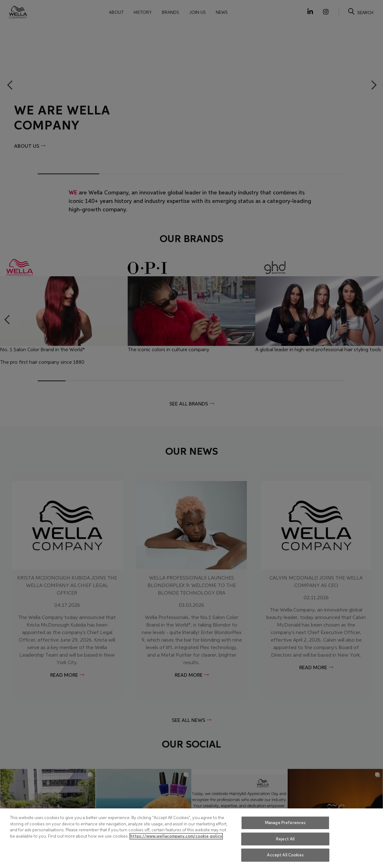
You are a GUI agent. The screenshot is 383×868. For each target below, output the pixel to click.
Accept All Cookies (285, 855)
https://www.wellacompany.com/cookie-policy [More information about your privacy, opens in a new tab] (176, 836)
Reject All (285, 839)
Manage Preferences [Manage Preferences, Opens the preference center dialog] (285, 823)
